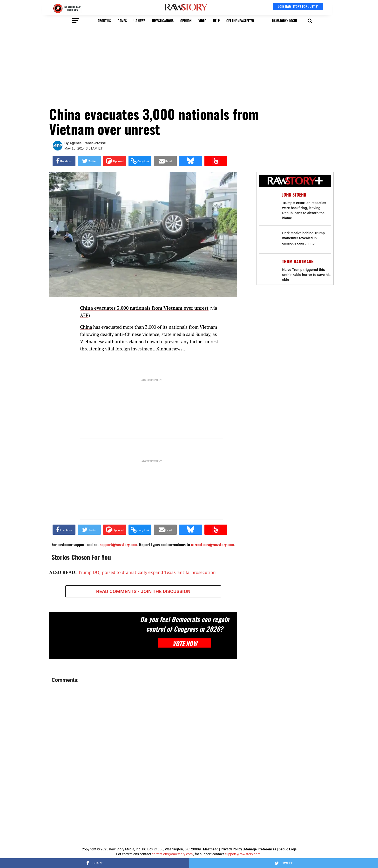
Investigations (163, 21)
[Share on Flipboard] (115, 161)
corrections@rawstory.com (172, 854)
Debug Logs (287, 849)
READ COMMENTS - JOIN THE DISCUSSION (143, 591)
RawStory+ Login (284, 21)
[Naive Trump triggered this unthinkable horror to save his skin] (268, 268)
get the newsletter (240, 21)
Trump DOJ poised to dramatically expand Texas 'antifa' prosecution (147, 572)
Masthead (211, 849)
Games (122, 21)
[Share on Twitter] (89, 161)
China (86, 327)
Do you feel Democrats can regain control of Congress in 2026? (185, 624)
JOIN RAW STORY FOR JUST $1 (298, 6)
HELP (216, 21)
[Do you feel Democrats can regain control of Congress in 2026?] (91, 635)
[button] (310, 20)
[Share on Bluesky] (191, 161)
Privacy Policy (231, 849)
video (202, 21)
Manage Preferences (261, 849)
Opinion (186, 21)
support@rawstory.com (243, 854)
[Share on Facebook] (64, 161)
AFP (84, 315)
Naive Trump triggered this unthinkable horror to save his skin (306, 275)
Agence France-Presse (88, 143)
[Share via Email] (165, 161)
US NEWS (139, 21)
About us (104, 21)
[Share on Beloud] (216, 161)
